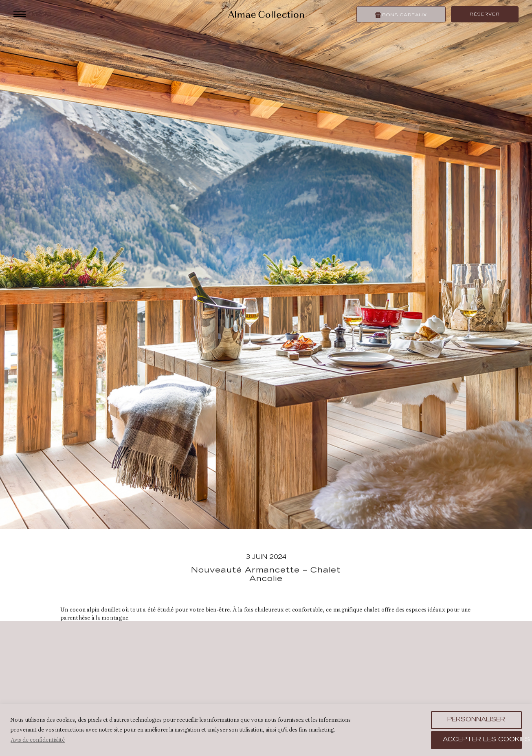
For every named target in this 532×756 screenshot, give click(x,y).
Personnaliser (476, 720)
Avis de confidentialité (38, 740)
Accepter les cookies (482, 740)
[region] (266, 730)
